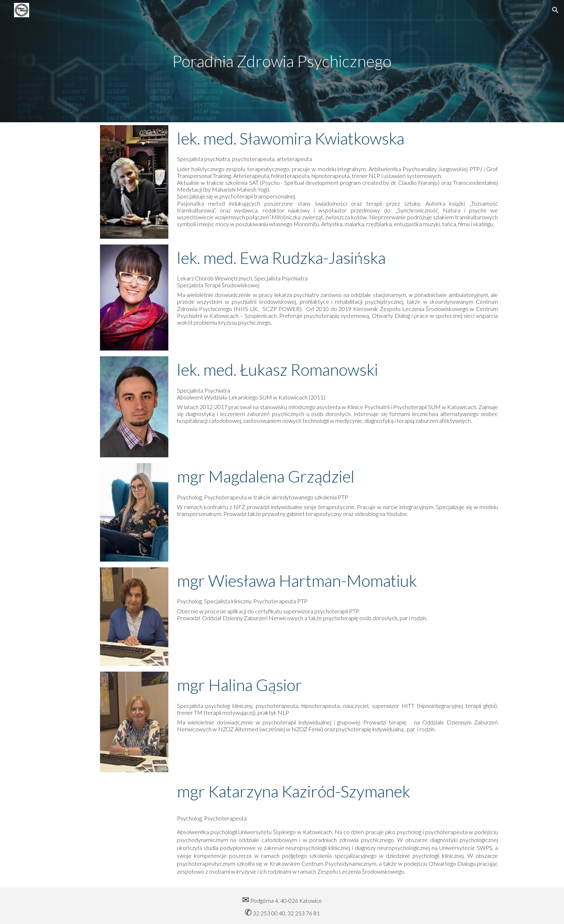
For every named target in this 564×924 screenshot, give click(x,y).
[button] (555, 10)
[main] (282, 61)
